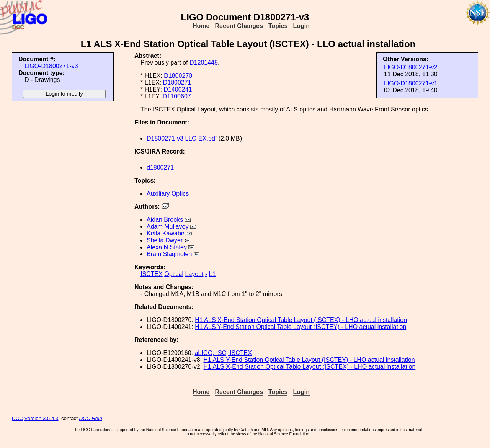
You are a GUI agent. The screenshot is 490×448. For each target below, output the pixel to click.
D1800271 (177, 83)
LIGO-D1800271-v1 (411, 83)
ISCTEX (152, 274)
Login (301, 26)
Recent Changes (239, 26)
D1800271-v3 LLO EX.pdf (182, 138)
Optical (174, 274)
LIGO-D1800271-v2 (411, 67)
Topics (278, 26)
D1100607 (177, 96)
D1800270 (178, 76)
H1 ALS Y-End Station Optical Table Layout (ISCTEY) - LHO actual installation (301, 327)
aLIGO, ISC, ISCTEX (223, 353)
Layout (194, 274)
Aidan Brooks (165, 220)
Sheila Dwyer (165, 240)
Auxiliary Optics (168, 194)
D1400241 (178, 89)
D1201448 (204, 63)
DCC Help (91, 418)
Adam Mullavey (167, 226)
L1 (212, 274)
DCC (17, 418)
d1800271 (160, 168)
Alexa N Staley (167, 247)
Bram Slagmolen (169, 254)
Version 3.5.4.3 (42, 418)
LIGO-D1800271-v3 (51, 66)
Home (201, 26)
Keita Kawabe (166, 233)
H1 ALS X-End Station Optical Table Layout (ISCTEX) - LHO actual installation (301, 320)
